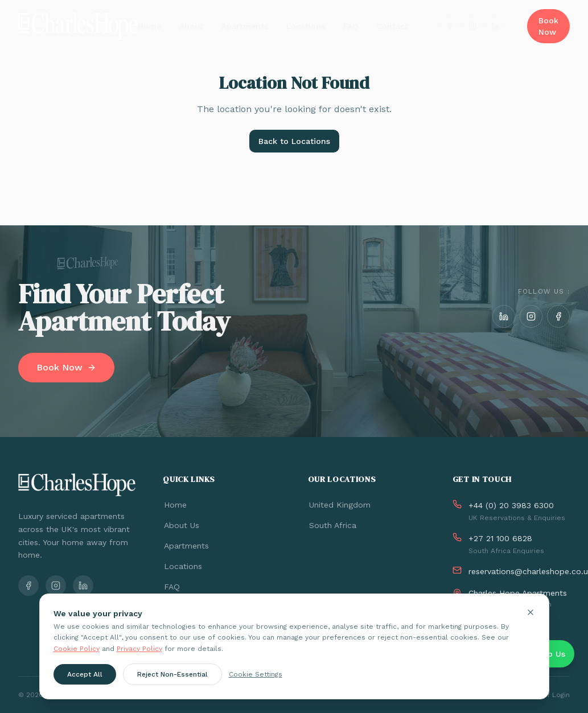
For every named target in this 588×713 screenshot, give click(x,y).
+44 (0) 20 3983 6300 (511, 505)
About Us (181, 525)
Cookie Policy (77, 649)
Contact (392, 26)
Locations (306, 26)
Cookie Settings (256, 675)
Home (149, 26)
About (191, 26)
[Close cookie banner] (531, 613)
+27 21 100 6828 (500, 538)
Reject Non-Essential (172, 675)
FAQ (351, 26)
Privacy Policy (139, 649)
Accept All (85, 675)
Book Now (548, 26)
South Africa (332, 525)
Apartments (245, 26)
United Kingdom (339, 505)
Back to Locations (294, 141)
